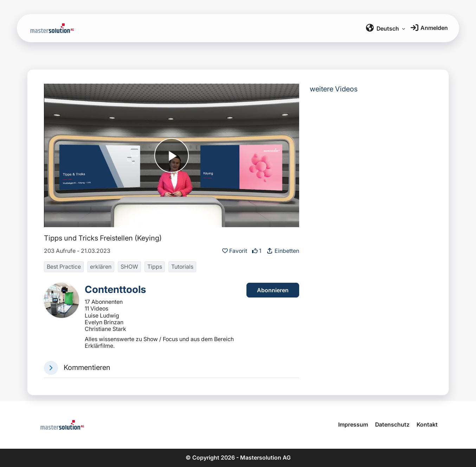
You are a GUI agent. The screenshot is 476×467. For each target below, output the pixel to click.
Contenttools (115, 289)
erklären (101, 267)
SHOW (129, 267)
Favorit (235, 251)
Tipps (155, 267)
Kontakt (427, 424)
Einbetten (283, 251)
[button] (51, 368)
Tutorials (182, 267)
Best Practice (64, 267)
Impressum (353, 424)
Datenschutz (392, 424)
